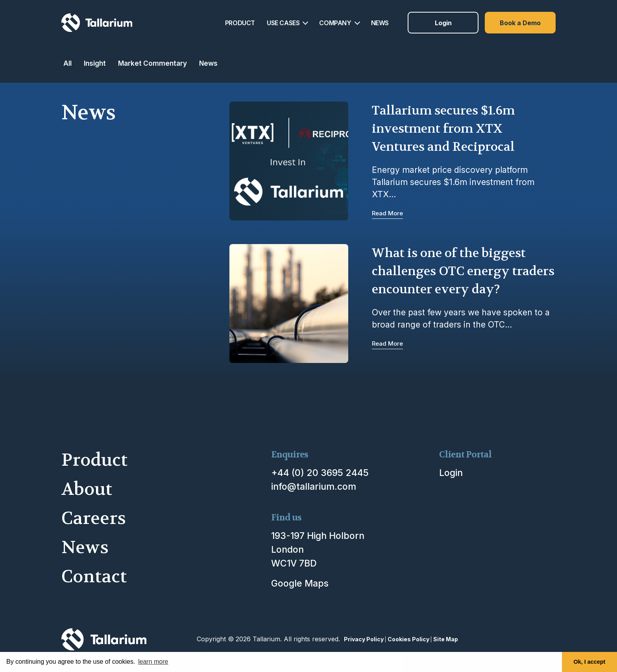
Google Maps (300, 583)
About (87, 489)
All (67, 63)
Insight (95, 63)
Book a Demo (520, 23)
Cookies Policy (408, 639)
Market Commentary (152, 63)
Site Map (446, 639)
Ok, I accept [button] (590, 662)
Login (443, 23)
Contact (94, 577)
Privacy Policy (364, 639)
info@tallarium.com (314, 487)
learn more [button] (153, 662)
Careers (94, 518)
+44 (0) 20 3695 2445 (320, 473)
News (208, 63)
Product (94, 460)
